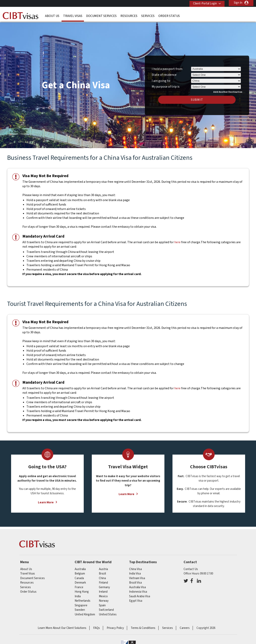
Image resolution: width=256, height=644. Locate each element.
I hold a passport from (167, 67)
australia (80, 567)
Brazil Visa (135, 581)
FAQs (97, 626)
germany (104, 585)
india (78, 594)
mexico (103, 594)
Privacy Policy (115, 626)
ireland (103, 590)
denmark (80, 581)
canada (79, 576)
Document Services (101, 15)
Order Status (169, 15)
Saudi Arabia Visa (140, 594)
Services (148, 15)
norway (104, 599)
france (79, 585)
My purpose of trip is (166, 84)
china (102, 576)
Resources (129, 15)
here (177, 240)
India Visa (135, 572)
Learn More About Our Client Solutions (62, 626)
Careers (185, 626)
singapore (81, 603)
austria (103, 567)
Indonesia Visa (138, 590)
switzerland (106, 608)
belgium (80, 572)
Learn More (46, 500)
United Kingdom (85, 612)
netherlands (83, 599)
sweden (80, 608)
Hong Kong (82, 590)
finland (103, 581)
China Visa (135, 567)
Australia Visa (137, 585)
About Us (52, 15)
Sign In (238, 3)
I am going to (161, 79)
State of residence (164, 73)
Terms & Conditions (143, 626)
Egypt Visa (136, 599)
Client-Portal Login (204, 3)
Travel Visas (73, 15)
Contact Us (191, 567)
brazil (102, 572)
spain (102, 603)
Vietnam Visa (137, 576)
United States (108, 612)
